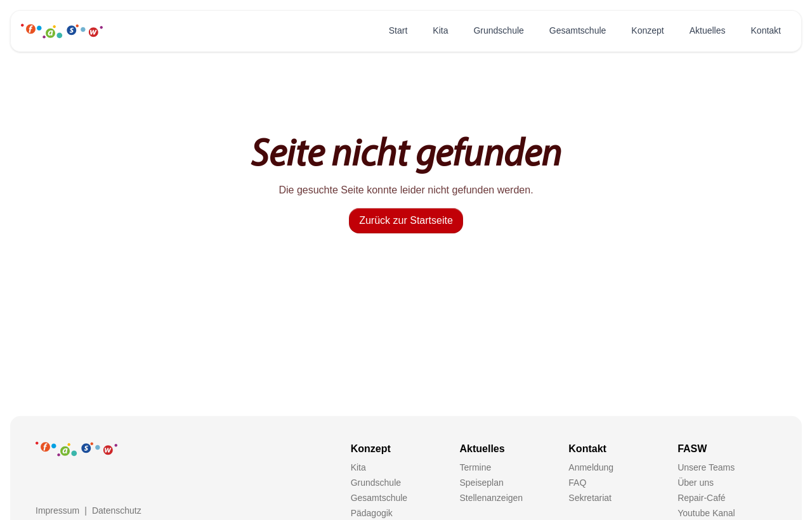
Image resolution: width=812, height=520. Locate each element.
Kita (440, 30)
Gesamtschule (578, 30)
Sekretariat (590, 498)
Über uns (696, 483)
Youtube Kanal (706, 513)
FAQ (577, 483)
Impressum (57, 510)
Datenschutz (117, 510)
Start (398, 30)
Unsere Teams (706, 467)
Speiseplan (481, 483)
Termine (475, 467)
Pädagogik (372, 513)
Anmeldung (591, 467)
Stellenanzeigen (491, 498)
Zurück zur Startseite (406, 220)
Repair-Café (701, 498)
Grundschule (498, 30)
